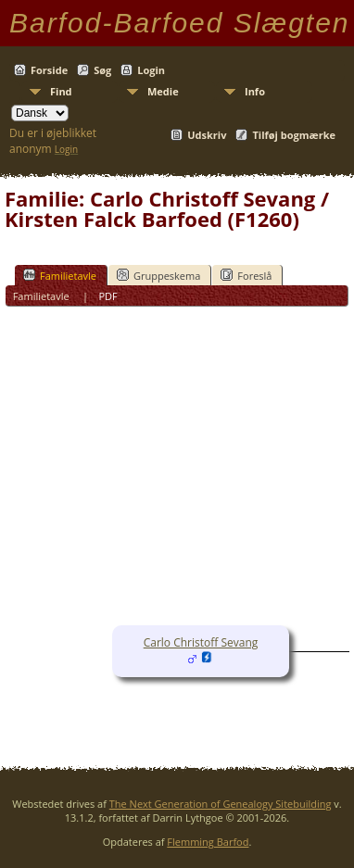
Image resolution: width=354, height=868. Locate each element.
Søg (102, 70)
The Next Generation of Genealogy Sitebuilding (221, 804)
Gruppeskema (158, 275)
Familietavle (60, 275)
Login (151, 70)
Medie (163, 91)
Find (61, 91)
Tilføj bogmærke (294, 135)
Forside (49, 70)
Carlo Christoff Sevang (201, 642)
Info (255, 91)
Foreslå (246, 275)
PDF (107, 296)
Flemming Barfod (208, 842)
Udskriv (207, 135)
